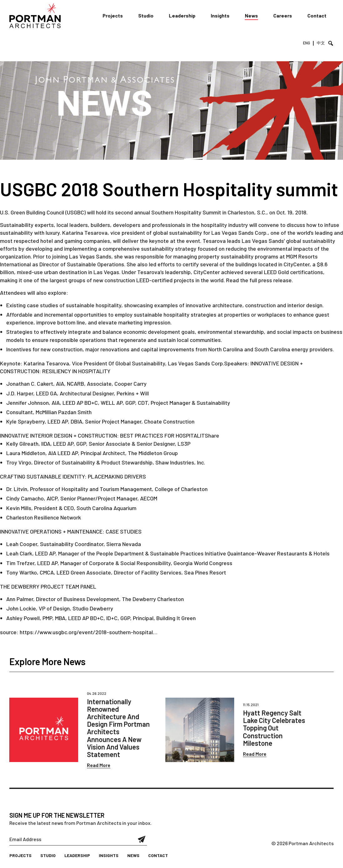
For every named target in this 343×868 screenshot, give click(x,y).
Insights (220, 15)
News (251, 15)
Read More (99, 765)
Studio (146, 15)
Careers (283, 15)
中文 (321, 43)
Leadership (182, 15)
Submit (142, 839)
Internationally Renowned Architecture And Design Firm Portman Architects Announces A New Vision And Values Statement (118, 728)
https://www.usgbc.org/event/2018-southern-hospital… (89, 632)
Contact (317, 15)
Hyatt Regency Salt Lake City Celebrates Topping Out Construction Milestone (274, 728)
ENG (307, 43)
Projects (113, 15)
